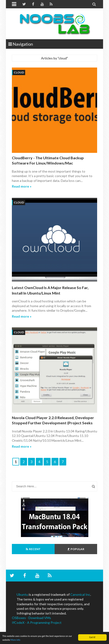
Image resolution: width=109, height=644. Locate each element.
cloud (19, 72)
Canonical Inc (80, 594)
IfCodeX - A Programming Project (37, 622)
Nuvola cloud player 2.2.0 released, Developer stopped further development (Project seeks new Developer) (53, 423)
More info (16, 640)
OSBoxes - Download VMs (31, 618)
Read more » (22, 186)
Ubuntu (22, 594)
